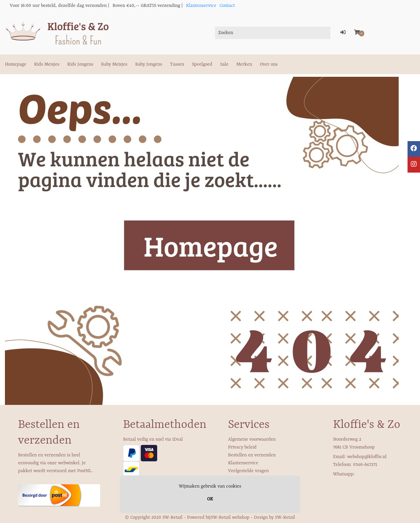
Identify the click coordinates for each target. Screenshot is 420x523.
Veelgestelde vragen (248, 471)
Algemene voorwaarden (252, 439)
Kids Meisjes (47, 64)
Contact (227, 6)
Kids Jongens (80, 64)
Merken (244, 64)
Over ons (269, 64)
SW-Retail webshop (230, 517)
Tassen (177, 64)
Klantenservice (201, 6)
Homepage (16, 64)
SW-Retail (285, 517)
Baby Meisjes (114, 64)
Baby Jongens (149, 64)
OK (210, 499)
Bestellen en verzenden (252, 455)
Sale (224, 64)
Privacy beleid (242, 447)
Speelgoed (202, 64)
